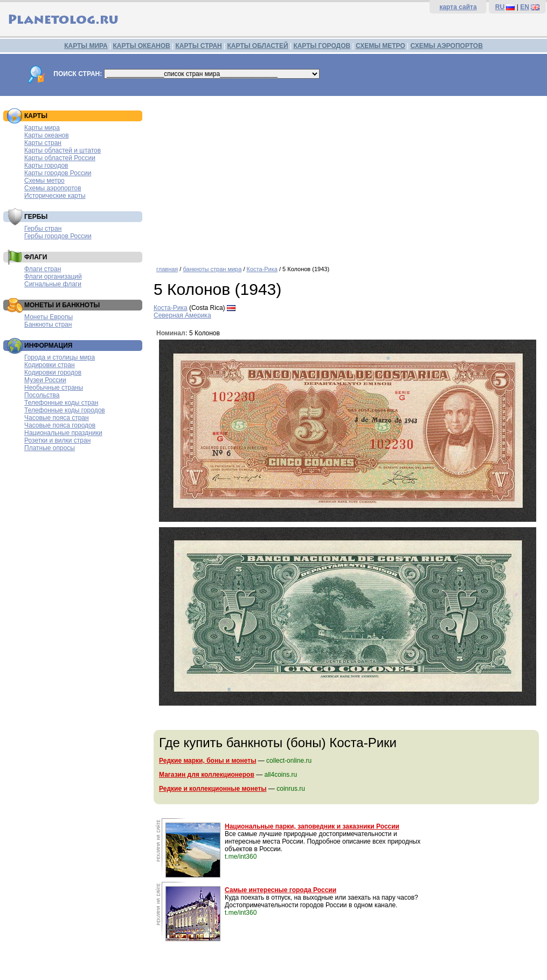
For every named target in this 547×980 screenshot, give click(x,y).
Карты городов (46, 165)
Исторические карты (55, 196)
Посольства (42, 395)
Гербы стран (43, 229)
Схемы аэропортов (53, 188)
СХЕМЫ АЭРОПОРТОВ (447, 46)
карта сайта (458, 7)
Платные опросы (50, 448)
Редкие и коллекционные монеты (213, 789)
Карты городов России (58, 173)
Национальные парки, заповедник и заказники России (312, 826)
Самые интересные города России (281, 890)
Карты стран (43, 143)
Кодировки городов (53, 372)
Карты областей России (60, 158)
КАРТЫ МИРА (86, 46)
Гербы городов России (58, 236)
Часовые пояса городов (60, 425)
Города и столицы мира (60, 357)
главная (167, 269)
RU (500, 7)
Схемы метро (44, 181)
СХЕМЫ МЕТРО (380, 46)
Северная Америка (182, 315)
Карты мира (42, 128)
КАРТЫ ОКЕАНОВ (141, 46)
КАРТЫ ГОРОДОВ (322, 46)
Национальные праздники (63, 433)
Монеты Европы (49, 317)
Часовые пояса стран (57, 418)
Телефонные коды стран (61, 403)
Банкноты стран (48, 325)
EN (525, 7)
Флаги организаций (53, 277)
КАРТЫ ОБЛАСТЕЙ (258, 46)
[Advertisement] (348, 177)
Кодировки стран (50, 365)
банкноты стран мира (212, 269)
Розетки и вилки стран (57, 440)
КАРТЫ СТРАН (199, 46)
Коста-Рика (262, 269)
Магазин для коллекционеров (207, 775)
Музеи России (45, 380)
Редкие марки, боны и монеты (207, 761)
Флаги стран (43, 269)
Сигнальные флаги (53, 284)
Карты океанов (47, 135)
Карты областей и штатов (63, 150)
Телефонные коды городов (65, 410)
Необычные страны (54, 388)
